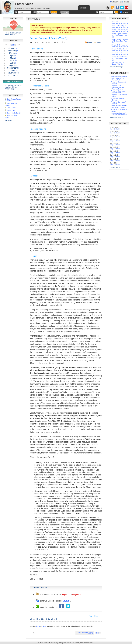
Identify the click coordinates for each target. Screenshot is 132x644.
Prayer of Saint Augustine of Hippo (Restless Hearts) (118, 87)
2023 (7, 45)
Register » (77, 595)
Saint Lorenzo (12, 108)
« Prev (34, 633)
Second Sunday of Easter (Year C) (118, 63)
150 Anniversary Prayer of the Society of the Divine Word (119, 78)
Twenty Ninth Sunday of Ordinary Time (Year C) (120, 31)
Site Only (125, 12)
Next (44, 626)
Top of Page (94, 616)
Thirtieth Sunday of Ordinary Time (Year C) (120, 23)
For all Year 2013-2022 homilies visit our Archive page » (13, 87)
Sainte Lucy (11, 110)
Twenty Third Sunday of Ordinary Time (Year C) (120, 54)
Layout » (67, 601)
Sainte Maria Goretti (14, 113)
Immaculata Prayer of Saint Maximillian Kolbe (119, 114)
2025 (18, 45)
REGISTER (65, 12)
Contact (125, 2)
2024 (13, 45)
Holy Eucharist (115, 129)
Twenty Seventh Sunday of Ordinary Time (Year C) (120, 41)
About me (115, 2)
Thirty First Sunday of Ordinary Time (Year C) (120, 27)
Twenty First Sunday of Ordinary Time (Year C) (120, 50)
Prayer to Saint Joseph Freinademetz (119, 92)
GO (116, 12)
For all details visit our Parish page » (13, 34)
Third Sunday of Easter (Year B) (86, 633)
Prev (38, 626)
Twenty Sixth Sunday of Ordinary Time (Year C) (120, 46)
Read (99, 42)
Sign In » (66, 595)
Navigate (84, 8)
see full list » (9, 120)
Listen (89, 42)
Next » (98, 633)
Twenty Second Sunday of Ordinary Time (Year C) (120, 58)
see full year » (115, 167)
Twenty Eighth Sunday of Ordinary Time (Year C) (119, 35)
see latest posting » (117, 67)
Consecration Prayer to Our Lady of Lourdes (119, 107)
